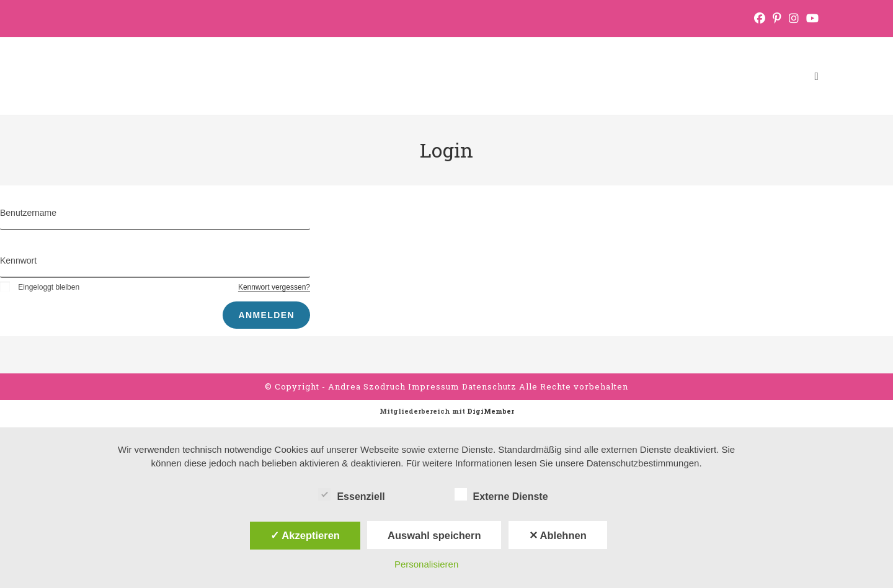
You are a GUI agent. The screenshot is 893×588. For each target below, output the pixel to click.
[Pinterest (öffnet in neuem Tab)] (777, 18)
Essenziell (351, 494)
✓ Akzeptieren (305, 535)
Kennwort (18, 261)
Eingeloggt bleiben (40, 287)
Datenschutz (491, 386)
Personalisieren (426, 564)
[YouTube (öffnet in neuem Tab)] (811, 18)
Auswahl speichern (434, 535)
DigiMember (491, 411)
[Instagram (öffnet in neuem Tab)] (794, 18)
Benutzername (28, 213)
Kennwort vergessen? (274, 287)
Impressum (435, 386)
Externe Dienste (501, 494)
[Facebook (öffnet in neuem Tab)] (760, 18)
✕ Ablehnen (558, 535)
